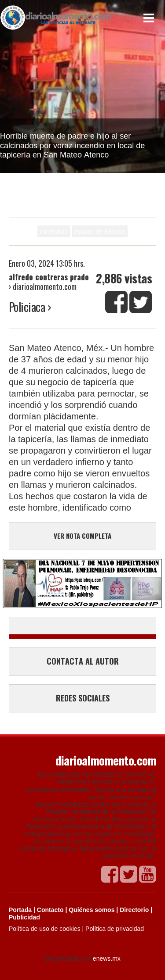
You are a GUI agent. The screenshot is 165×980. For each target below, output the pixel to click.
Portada (20, 910)
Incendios (54, 231)
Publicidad (24, 917)
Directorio (134, 910)
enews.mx (107, 959)
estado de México (100, 231)
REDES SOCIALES (83, 698)
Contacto (50, 910)
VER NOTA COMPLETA (82, 536)
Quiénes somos (92, 910)
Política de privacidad (115, 929)
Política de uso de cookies (45, 929)
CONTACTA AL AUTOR (83, 661)
